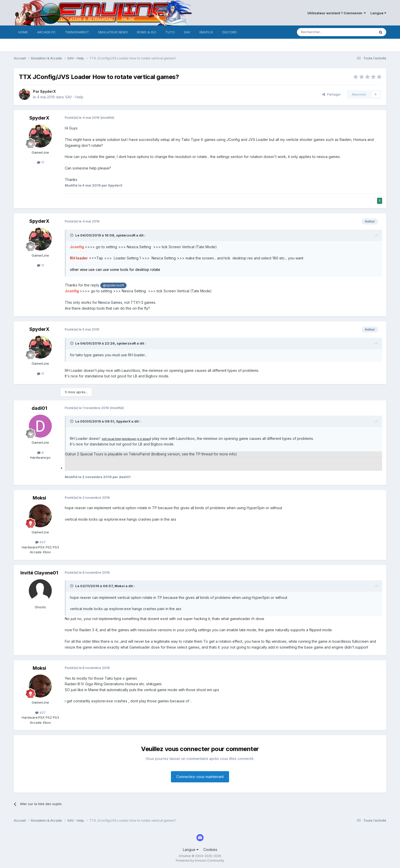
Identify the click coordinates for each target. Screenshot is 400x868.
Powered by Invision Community (200, 860)
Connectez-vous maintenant (200, 777)
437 (40, 542)
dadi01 (39, 408)
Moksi (39, 498)
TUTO (170, 32)
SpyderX (48, 91)
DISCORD (229, 32)
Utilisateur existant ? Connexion (337, 13)
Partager (332, 94)
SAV (187, 32)
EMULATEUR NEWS (113, 32)
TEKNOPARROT (77, 32)
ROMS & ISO (147, 32)
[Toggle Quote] (72, 235)
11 (40, 162)
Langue (378, 13)
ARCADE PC (46, 32)
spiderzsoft (126, 235)
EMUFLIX (206, 32)
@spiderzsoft (113, 285)
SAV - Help (74, 97)
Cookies (210, 850)
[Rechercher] (325, 32)
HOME (23, 32)
